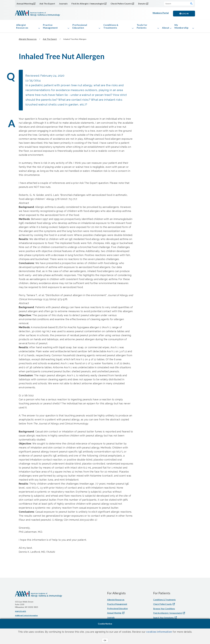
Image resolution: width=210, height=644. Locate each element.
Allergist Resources (23, 27)
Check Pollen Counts (117, 4)
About (164, 29)
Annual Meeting (24, 4)
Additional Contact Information (26, 617)
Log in (184, 14)
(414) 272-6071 (20, 613)
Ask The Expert (46, 4)
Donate (137, 4)
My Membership (183, 27)
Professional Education (80, 27)
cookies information (159, 632)
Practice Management (52, 27)
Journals (61, 4)
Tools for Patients (141, 27)
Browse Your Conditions (164, 610)
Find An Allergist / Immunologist (85, 4)
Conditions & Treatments (111, 27)
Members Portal (161, 14)
